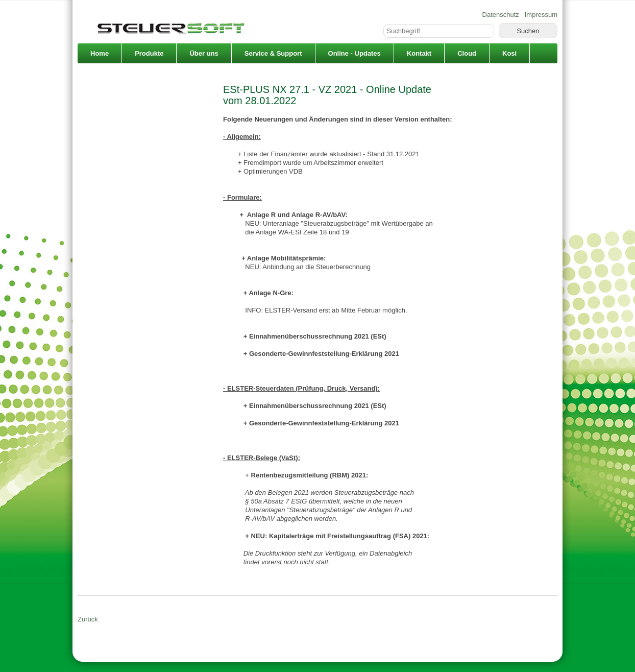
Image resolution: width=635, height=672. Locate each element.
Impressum (541, 15)
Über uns (204, 53)
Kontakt (419, 53)
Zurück (88, 619)
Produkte (149, 53)
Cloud (467, 53)
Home (100, 53)
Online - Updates (355, 53)
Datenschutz (501, 15)
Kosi (509, 53)
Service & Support (273, 53)
